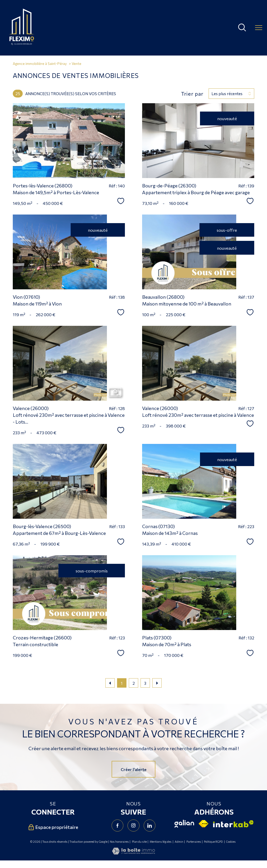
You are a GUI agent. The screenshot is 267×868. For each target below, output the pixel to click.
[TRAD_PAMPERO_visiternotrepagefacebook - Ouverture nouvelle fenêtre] (117, 825)
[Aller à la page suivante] (157, 683)
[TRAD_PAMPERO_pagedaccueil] (22, 43)
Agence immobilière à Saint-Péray (40, 63)
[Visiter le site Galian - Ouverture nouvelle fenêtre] (184, 824)
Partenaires (194, 842)
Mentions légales (161, 842)
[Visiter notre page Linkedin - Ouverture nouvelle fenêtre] (150, 825)
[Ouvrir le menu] (259, 28)
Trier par (192, 94)
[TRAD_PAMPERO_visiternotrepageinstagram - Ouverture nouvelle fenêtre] (133, 825)
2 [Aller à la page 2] (134, 683)
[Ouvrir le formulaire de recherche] (242, 28)
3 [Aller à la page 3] (145, 683)
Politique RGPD (213, 842)
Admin (179, 842)
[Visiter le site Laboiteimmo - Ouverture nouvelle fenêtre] (133, 853)
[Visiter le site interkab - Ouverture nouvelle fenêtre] (233, 824)
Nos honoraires (119, 842)
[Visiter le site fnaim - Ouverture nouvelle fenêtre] (204, 824)
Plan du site (139, 842)
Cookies (231, 842)
